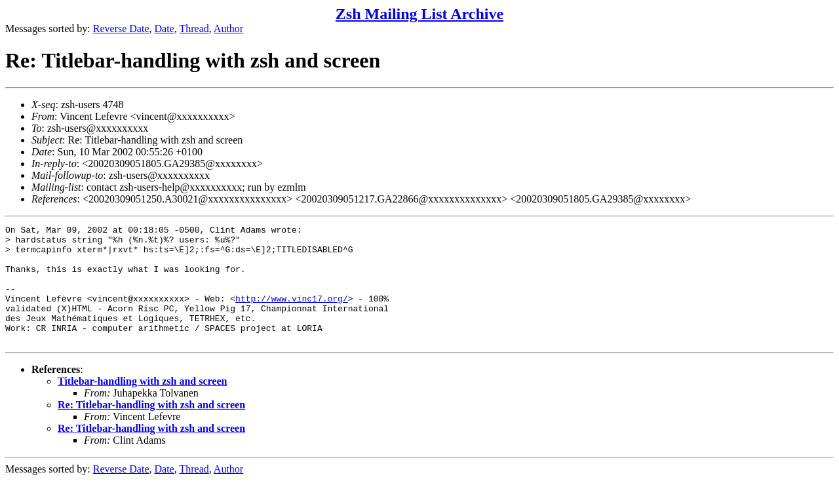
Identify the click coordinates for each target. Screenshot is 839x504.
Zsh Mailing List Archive (419, 14)
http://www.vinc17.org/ (292, 314)
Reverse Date (121, 29)
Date (165, 29)
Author (228, 29)
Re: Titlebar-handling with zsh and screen (151, 428)
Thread (194, 29)
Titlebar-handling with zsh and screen (142, 405)
